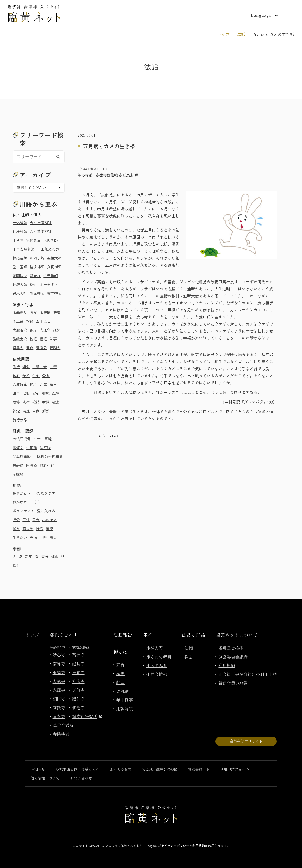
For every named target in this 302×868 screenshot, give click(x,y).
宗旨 (120, 665)
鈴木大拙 (20, 293)
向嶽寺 (59, 707)
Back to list (108, 436)
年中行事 (125, 700)
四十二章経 (42, 439)
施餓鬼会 (20, 339)
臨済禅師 (37, 267)
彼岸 (33, 330)
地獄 (26, 393)
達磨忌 (41, 348)
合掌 (43, 384)
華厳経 (18, 474)
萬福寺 (78, 655)
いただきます (44, 493)
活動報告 (123, 635)
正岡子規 (37, 258)
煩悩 (26, 367)
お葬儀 (45, 312)
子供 (26, 520)
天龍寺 (78, 690)
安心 (36, 393)
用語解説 (125, 709)
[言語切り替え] (260, 15)
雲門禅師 (54, 293)
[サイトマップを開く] (291, 15)
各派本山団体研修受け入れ (77, 769)
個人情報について (45, 778)
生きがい (20, 537)
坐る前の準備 (159, 657)
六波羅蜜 (20, 384)
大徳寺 (59, 681)
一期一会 (40, 367)
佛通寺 (78, 707)
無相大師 (54, 258)
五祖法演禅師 (41, 222)
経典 (120, 682)
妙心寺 (59, 655)
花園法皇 (20, 276)
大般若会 (20, 330)
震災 (53, 537)
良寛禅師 (54, 267)
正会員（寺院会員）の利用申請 (248, 674)
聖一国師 (20, 267)
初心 (33, 384)
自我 (36, 411)
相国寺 (59, 699)
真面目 (35, 537)
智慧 (46, 402)
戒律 (26, 402)
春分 (45, 556)
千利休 (18, 240)
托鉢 (57, 330)
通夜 (30, 348)
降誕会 (55, 348)
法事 (53, 339)
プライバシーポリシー (174, 845)
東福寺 (59, 672)
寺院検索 (61, 734)
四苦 (16, 393)
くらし (39, 502)
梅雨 (55, 556)
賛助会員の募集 (233, 683)
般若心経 (47, 465)
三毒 (53, 367)
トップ (223, 34)
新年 (29, 556)
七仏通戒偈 (22, 439)
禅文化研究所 (87, 716)
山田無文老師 (48, 249)
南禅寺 (59, 663)
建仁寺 (78, 699)
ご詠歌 (122, 691)
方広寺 (78, 681)
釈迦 (33, 284)
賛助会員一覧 (199, 769)
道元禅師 (51, 276)
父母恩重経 (22, 456)
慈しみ (28, 528)
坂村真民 (33, 240)
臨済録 (32, 465)
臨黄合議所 (63, 725)
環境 (50, 528)
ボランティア (23, 511)
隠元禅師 (37, 293)
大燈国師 (51, 240)
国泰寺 (59, 716)
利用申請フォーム (235, 769)
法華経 (45, 448)
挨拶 (36, 402)
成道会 (45, 330)
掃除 (40, 528)
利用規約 (227, 665)
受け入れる (46, 511)
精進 (26, 411)
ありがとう (22, 493)
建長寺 (78, 663)
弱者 (36, 520)
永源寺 (59, 690)
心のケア (50, 520)
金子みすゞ (49, 284)
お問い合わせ (81, 778)
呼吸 (16, 520)
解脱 (46, 411)
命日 (53, 384)
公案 (46, 375)
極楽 (56, 402)
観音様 (35, 276)
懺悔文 (18, 448)
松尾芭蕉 (20, 258)
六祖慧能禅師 (41, 231)
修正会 (18, 321)
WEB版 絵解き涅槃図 (160, 769)
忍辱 (56, 393)
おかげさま (22, 502)
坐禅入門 (155, 648)
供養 (57, 312)
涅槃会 (18, 348)
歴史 (120, 673)
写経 (30, 321)
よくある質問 (121, 769)
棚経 (43, 339)
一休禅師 (20, 222)
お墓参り (20, 312)
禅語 (189, 657)
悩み (16, 528)
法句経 (32, 448)
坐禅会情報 (157, 674)
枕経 (33, 339)
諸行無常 (20, 420)
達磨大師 (20, 284)
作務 (26, 375)
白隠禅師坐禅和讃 (48, 456)
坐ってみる (157, 665)
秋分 (16, 565)
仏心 (16, 375)
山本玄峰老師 (23, 249)
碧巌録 (18, 465)
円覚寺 (78, 672)
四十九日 (43, 321)
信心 (36, 375)
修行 (16, 367)
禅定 (16, 411)
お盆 (33, 312)
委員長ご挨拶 (231, 648)
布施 (46, 393)
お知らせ (38, 769)
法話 (241, 34)
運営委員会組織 (233, 657)
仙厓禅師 (20, 231)
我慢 (16, 402)
